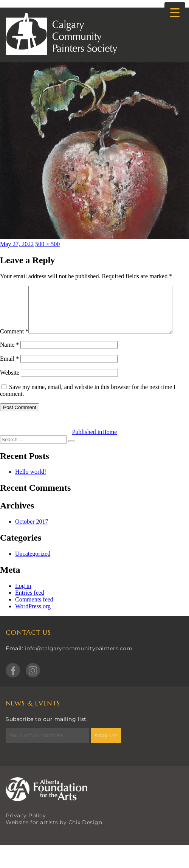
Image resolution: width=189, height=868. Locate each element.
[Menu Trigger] (175, 12)
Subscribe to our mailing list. (47, 735)
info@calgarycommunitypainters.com (79, 664)
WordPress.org (33, 622)
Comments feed (34, 615)
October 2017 (32, 537)
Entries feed (30, 608)
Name (9, 360)
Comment (14, 289)
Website (10, 388)
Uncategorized (33, 570)
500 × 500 (47, 244)
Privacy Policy (26, 831)
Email (9, 374)
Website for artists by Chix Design (54, 838)
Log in (23, 602)
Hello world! (31, 487)
